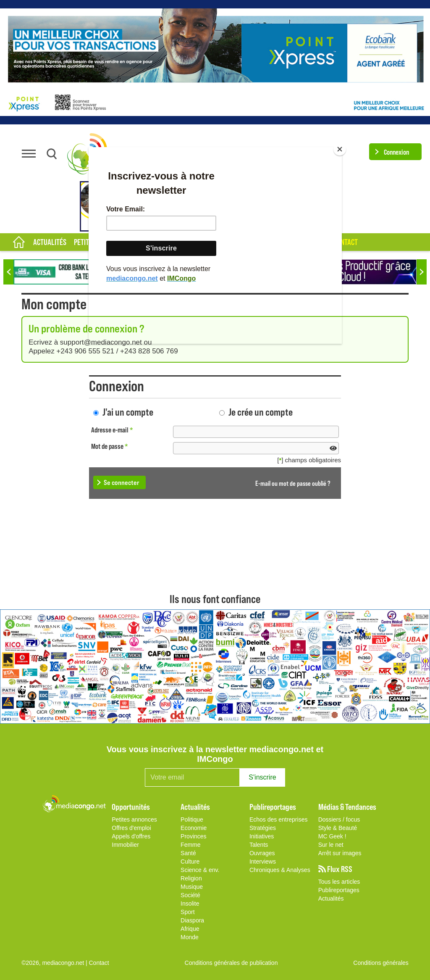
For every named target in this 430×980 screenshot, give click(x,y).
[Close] (340, 149)
